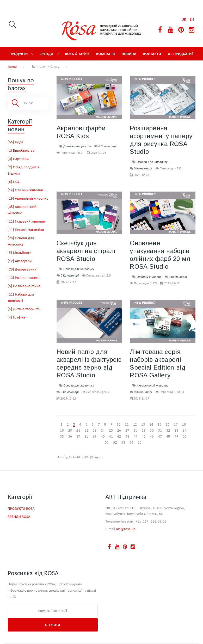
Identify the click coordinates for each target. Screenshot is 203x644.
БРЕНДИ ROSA (19, 517)
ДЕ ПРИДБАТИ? (181, 54)
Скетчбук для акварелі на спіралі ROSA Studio (86, 251)
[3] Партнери (18, 159)
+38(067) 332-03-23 (151, 521)
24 (103, 430)
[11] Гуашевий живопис (27, 221)
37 (78, 436)
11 (127, 424)
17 (176, 424)
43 (127, 436)
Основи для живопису (152, 162)
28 (135, 430)
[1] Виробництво (21, 151)
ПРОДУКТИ (19, 54)
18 (184, 424)
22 (86, 430)
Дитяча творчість (77, 146)
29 (144, 430)
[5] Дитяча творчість (24, 309)
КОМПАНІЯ (106, 54)
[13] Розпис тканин (23, 278)
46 (152, 436)
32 (168, 430)
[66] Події (16, 142)
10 (118, 424)
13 (143, 424)
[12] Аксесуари (20, 261)
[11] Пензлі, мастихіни (26, 230)
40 (103, 436)
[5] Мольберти (20, 253)
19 (62, 430)
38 (86, 436)
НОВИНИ (129, 54)
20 (70, 430)
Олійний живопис (149, 277)
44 (135, 436)
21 (78, 430)
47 (160, 436)
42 (119, 436)
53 (123, 442)
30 (152, 430)
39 (95, 436)
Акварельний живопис (153, 385)
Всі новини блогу (46, 67)
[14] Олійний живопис (26, 190)
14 (151, 424)
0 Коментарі (107, 146)
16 (168, 424)
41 (111, 436)
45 (144, 436)
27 (127, 430)
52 (115, 442)
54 (131, 442)
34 (184, 430)
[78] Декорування (22, 269)
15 (159, 424)
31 (160, 430)
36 (70, 436)
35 (62, 436)
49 (176, 436)
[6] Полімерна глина (24, 286)
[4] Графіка (17, 317)
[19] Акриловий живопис (28, 198)
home (12, 67)
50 (184, 436)
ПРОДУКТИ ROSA (21, 509)
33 (176, 430)
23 (95, 430)
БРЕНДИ (47, 54)
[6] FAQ (14, 182)
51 (107, 442)
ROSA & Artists (77, 54)
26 (119, 430)
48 (168, 436)
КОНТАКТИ (152, 54)
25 (111, 430)
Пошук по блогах (21, 84)
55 (140, 442)
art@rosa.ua (126, 529)
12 (135, 424)
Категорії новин (20, 125)
